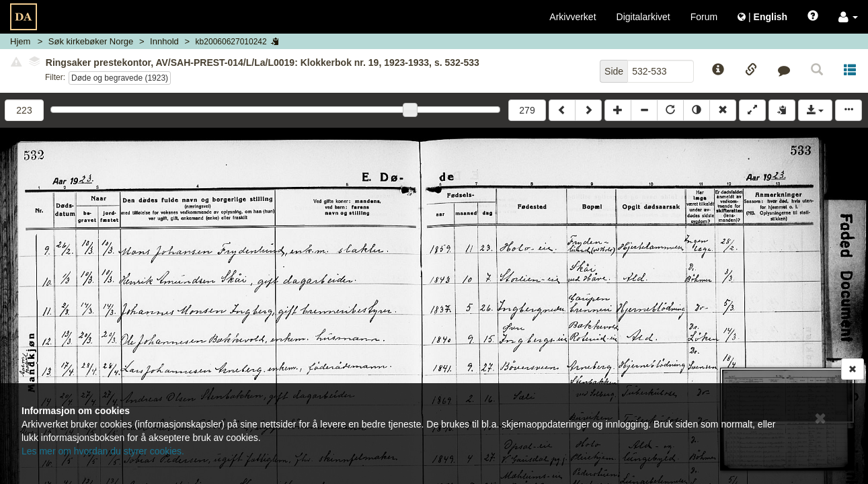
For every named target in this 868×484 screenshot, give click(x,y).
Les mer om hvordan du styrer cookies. (103, 451)
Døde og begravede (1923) (120, 78)
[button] (848, 17)
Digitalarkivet (643, 17)
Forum (704, 17)
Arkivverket (573, 17)
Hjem (20, 41)
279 (527, 110)
